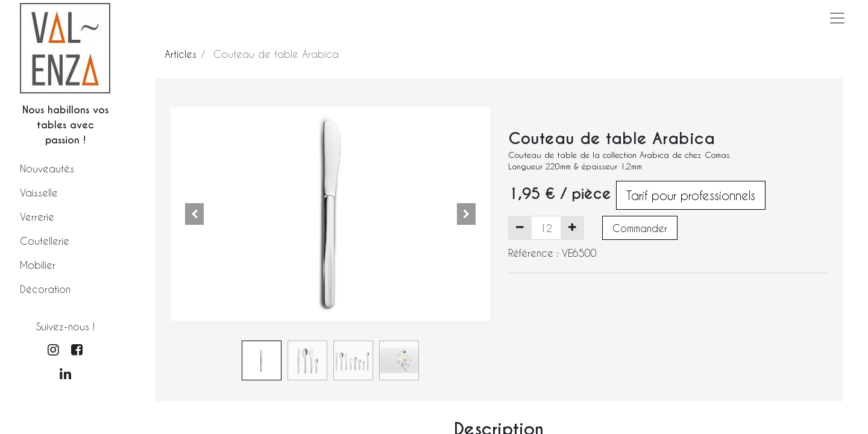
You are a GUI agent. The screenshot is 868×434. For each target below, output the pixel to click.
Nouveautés (47, 168)
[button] (195, 214)
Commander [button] (640, 228)
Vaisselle (39, 193)
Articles (181, 54)
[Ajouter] (572, 228)
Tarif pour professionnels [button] (691, 195)
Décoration (45, 289)
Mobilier (38, 265)
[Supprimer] (520, 228)
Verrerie (37, 217)
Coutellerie (45, 241)
